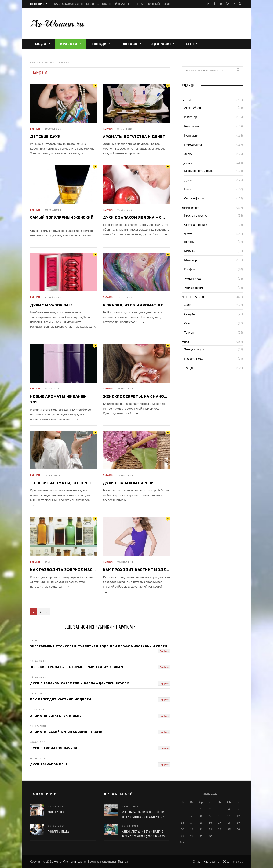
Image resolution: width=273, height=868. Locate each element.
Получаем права (58, 831)
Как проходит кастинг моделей (61, 699)
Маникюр (191, 260)
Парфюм (35, 129)
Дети (188, 305)
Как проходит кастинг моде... (136, 570)
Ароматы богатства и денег (134, 137)
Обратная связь (233, 861)
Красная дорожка (196, 215)
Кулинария (191, 135)
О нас (197, 861)
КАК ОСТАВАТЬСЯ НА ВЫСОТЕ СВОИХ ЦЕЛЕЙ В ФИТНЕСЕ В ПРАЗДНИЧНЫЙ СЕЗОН (112, 4)
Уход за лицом (194, 279)
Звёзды (100, 44)
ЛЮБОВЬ (129, 44)
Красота (69, 44)
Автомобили (193, 108)
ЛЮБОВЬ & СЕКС (193, 297)
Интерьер (191, 117)
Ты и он (189, 332)
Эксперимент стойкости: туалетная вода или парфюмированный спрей (99, 647)
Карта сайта (211, 861)
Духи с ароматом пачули (54, 748)
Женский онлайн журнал (70, 861)
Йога (187, 189)
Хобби (188, 154)
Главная (123, 861)
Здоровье (162, 44)
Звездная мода (194, 349)
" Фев (181, 842)
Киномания (192, 126)
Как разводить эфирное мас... (63, 570)
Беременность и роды (199, 171)
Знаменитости (191, 208)
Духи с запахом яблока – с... (134, 217)
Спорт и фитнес (195, 198)
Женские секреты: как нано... (135, 396)
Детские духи (45, 137)
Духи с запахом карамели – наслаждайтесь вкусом (80, 683)
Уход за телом (194, 288)
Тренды (189, 368)
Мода (41, 44)
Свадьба (190, 314)
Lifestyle (187, 100)
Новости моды (194, 359)
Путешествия (193, 144)
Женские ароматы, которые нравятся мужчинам (77, 667)
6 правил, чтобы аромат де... (135, 305)
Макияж (190, 251)
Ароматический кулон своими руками (66, 732)
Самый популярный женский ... (62, 220)
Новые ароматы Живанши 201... (58, 399)
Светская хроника (196, 225)
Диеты (189, 180)
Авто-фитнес (56, 812)
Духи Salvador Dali (51, 305)
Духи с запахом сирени (128, 483)
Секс (187, 323)
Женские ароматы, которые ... (63, 483)
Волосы (189, 242)
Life (190, 44)
